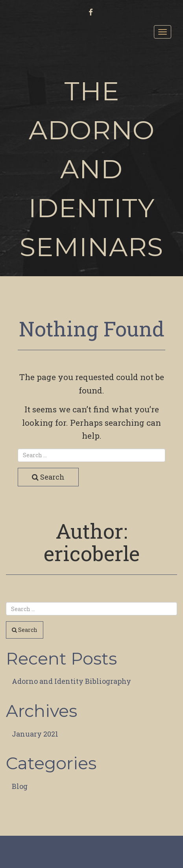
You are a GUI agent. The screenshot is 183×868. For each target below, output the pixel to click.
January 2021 (35, 734)
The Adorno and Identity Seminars (91, 169)
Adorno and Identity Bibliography (71, 681)
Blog (20, 786)
